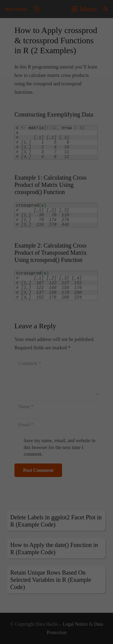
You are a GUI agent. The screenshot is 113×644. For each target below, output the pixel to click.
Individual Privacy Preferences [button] (57, 184)
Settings (11, 88)
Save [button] (56, 149)
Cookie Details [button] (39, 197)
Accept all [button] (56, 131)
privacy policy (93, 77)
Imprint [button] (79, 197)
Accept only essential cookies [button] (57, 166)
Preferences (82, 110)
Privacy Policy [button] (61, 197)
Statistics (53, 102)
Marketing (88, 102)
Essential (19, 102)
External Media (30, 110)
